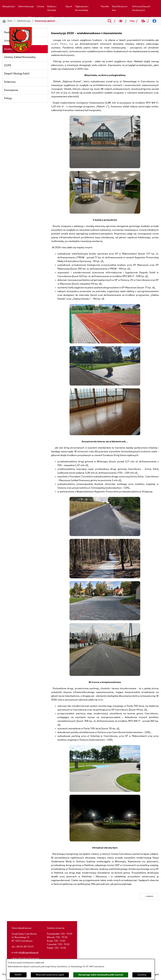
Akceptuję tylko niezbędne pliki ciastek (101, 975)
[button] (105, 168)
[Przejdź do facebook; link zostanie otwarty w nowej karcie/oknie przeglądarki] (154, 21)
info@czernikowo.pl (28, 953)
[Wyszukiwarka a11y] (121, 21)
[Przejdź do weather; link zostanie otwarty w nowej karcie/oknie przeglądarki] (143, 21)
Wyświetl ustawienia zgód (50, 975)
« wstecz (149, 896)
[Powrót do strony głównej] (7, 21)
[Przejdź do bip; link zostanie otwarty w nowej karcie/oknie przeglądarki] (132, 21)
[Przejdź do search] (110, 21)
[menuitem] (9, 7)
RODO (18, 975)
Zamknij (142, 975)
